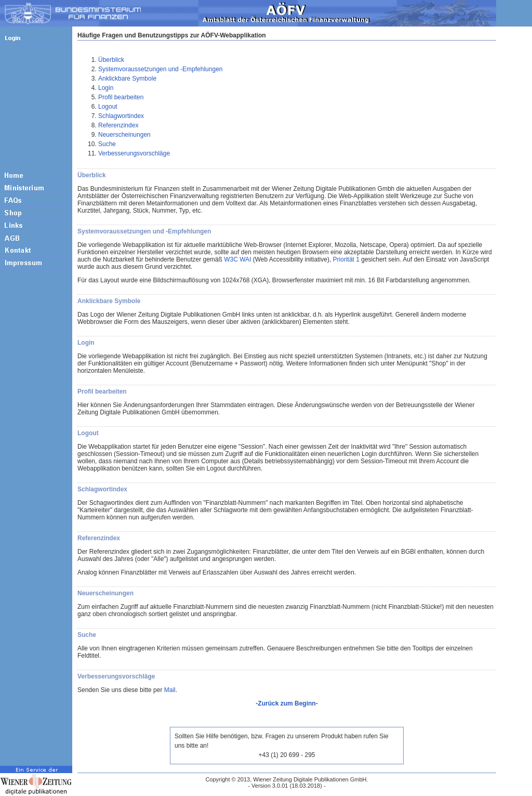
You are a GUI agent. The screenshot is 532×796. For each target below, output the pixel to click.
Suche (107, 144)
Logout (108, 107)
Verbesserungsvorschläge (134, 153)
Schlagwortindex (121, 116)
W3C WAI (237, 259)
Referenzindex (118, 125)
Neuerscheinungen (124, 135)
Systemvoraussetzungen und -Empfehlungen (160, 69)
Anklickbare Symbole (127, 79)
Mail (170, 690)
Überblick (111, 60)
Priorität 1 (346, 259)
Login (106, 88)
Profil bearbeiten (121, 97)
